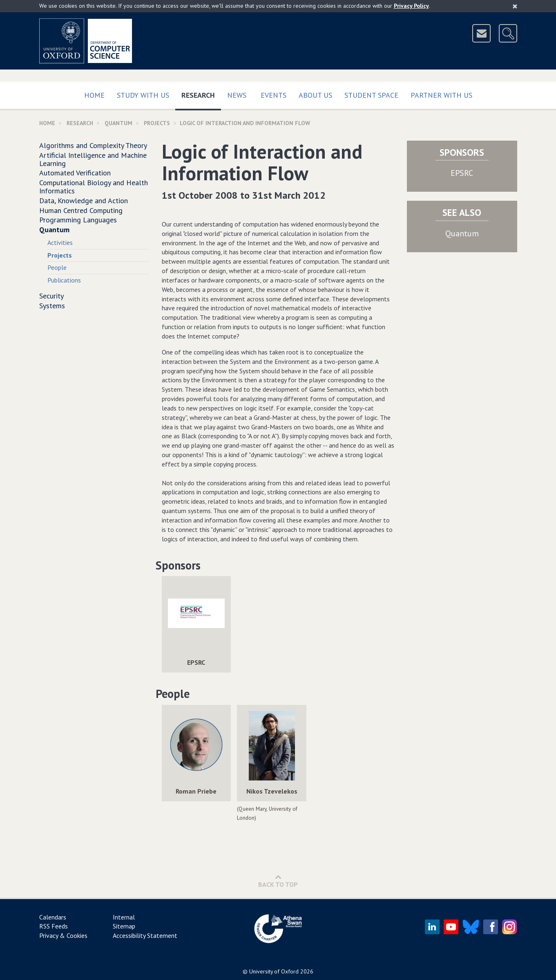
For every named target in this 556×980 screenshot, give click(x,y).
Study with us (143, 95)
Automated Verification (75, 173)
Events (274, 95)
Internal (124, 917)
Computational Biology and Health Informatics (94, 187)
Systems (52, 306)
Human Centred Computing (81, 210)
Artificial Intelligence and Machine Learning (93, 159)
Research (201, 93)
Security (51, 296)
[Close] (515, 6)
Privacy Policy (411, 6)
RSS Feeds (54, 926)
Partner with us (441, 95)
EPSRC (462, 173)
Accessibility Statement (145, 935)
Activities (60, 242)
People (57, 267)
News (237, 95)
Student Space (371, 95)
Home (94, 95)
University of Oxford (274, 971)
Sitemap (124, 926)
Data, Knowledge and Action (84, 201)
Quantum (118, 123)
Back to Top (278, 881)
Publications (64, 280)
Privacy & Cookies (63, 935)
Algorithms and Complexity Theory (93, 145)
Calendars (53, 917)
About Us (315, 95)
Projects (157, 123)
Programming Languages (78, 220)
